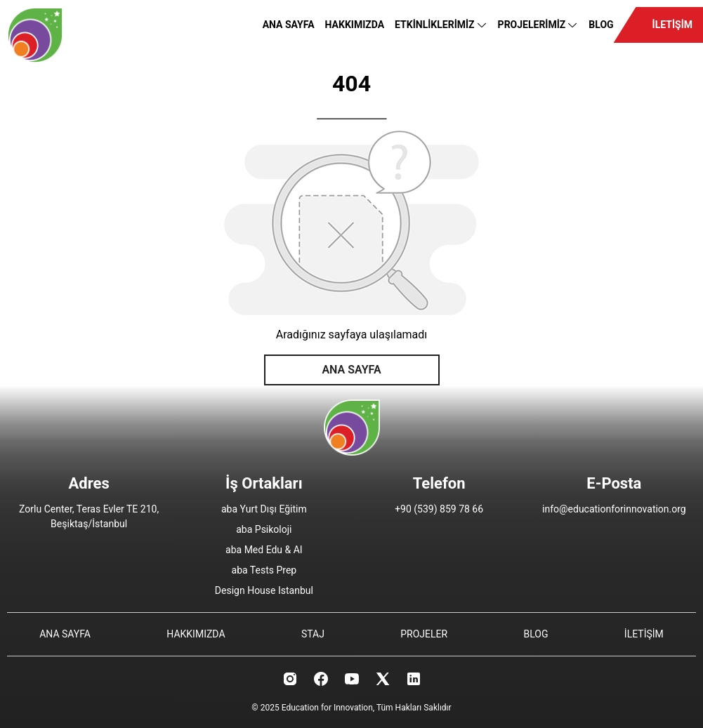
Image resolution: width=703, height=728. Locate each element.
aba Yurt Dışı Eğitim (264, 509)
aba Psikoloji (264, 529)
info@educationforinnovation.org (614, 509)
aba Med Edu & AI (264, 550)
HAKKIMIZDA (355, 25)
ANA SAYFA (289, 25)
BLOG (601, 25)
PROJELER (424, 634)
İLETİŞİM (672, 25)
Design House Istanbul (264, 590)
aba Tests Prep (264, 570)
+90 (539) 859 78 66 (439, 509)
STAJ (313, 634)
